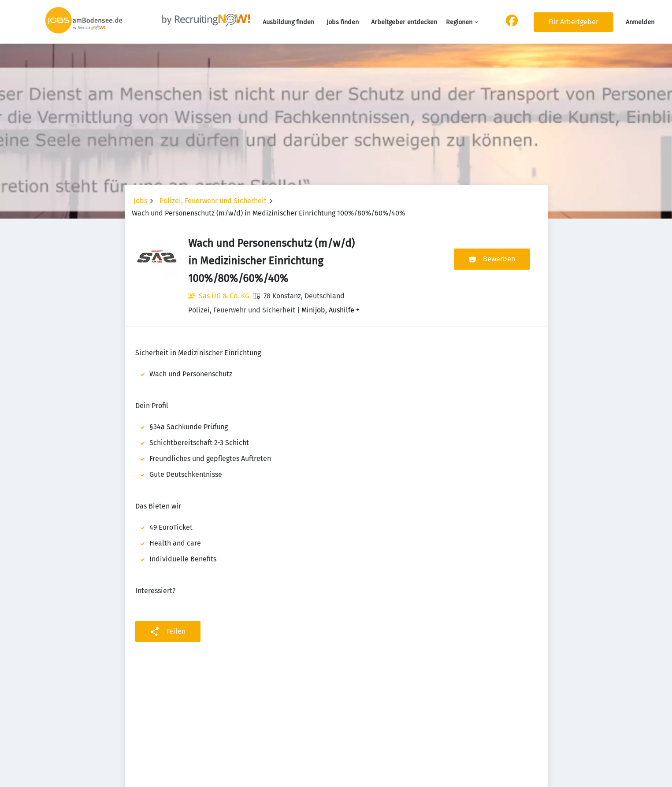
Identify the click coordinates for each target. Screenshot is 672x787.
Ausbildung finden (288, 22)
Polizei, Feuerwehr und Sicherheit (213, 201)
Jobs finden (343, 22)
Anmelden (640, 22)
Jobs (140, 201)
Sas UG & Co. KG (224, 296)
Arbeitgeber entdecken (404, 22)
